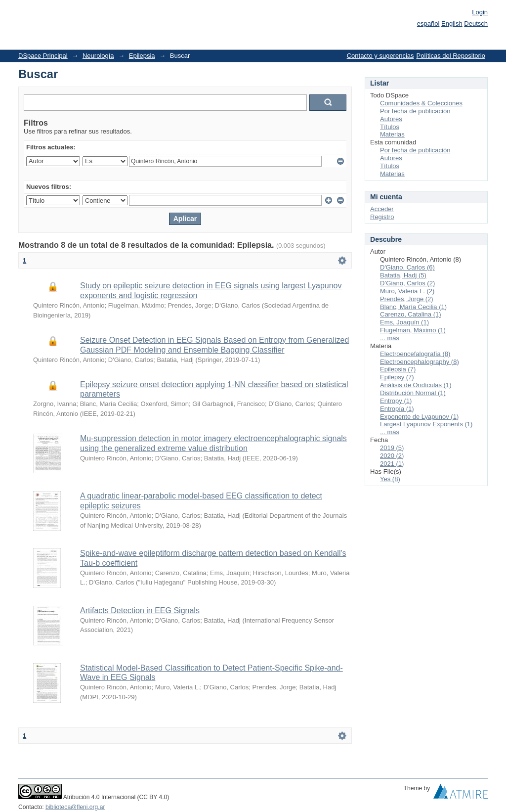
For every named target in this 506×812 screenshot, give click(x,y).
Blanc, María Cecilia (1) (413, 307)
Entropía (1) (397, 409)
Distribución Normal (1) (413, 393)
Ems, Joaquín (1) (404, 322)
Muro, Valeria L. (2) (407, 291)
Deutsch (476, 23)
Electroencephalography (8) (420, 362)
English (452, 23)
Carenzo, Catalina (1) (411, 314)
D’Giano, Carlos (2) (407, 283)
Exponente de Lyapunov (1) (419, 417)
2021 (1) (392, 464)
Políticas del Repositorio (451, 56)
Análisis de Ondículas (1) (416, 385)
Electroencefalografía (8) (415, 354)
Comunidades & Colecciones (421, 103)
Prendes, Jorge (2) (407, 299)
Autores (391, 119)
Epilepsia (142, 56)
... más (390, 338)
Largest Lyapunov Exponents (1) (426, 424)
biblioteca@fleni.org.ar (75, 807)
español (428, 23)
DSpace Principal (43, 56)
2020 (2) (392, 456)
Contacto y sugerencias (380, 56)
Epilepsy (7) (397, 377)
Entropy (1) (396, 401)
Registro (382, 217)
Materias (392, 134)
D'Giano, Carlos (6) (407, 267)
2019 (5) (392, 448)
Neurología (98, 56)
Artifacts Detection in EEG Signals (140, 610)
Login (480, 12)
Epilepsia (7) (398, 369)
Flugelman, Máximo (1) (413, 330)
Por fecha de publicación (415, 111)
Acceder (382, 209)
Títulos (390, 127)
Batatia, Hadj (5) (403, 275)
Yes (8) (390, 479)
